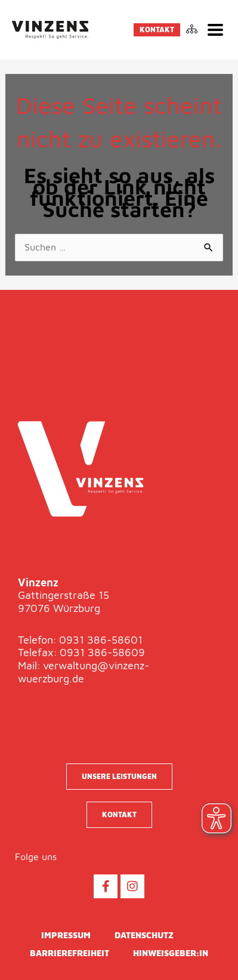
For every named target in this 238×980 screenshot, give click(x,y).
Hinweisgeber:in (171, 953)
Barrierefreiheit (69, 953)
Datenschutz (144, 935)
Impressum (66, 935)
